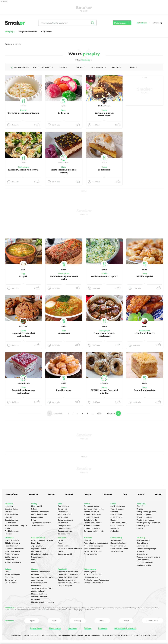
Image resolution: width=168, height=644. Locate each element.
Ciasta (104, 110)
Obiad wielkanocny (12, 542)
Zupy (23, 274)
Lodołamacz (104, 170)
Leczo (7, 571)
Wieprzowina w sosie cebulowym (104, 335)
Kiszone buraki (142, 553)
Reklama (87, 627)
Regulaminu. (48, 634)
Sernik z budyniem (118, 505)
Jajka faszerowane (12, 540)
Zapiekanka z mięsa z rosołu (69, 582)
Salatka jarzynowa (91, 516)
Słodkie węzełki (145, 276)
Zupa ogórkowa (64, 528)
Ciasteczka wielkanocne (14, 548)
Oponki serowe (63, 545)
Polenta (140, 528)
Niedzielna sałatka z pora (104, 276)
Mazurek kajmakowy (118, 542)
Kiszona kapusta (143, 540)
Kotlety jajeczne (90, 571)
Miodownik (115, 528)
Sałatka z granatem (92, 528)
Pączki (60, 540)
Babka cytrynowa (12, 553)
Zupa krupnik (63, 511)
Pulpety (34, 508)
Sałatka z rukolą (90, 519)
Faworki (61, 542)
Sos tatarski (10, 559)
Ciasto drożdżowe (117, 508)
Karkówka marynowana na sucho (64, 278)
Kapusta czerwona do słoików (148, 556)
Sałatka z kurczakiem (92, 514)
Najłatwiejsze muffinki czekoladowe (23, 335)
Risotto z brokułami (144, 516)
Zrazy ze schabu (38, 525)
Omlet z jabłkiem (12, 519)
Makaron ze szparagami (93, 545)
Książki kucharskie (28, 34)
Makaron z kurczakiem (40, 511)
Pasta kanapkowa (12, 514)
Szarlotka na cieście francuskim (70, 548)
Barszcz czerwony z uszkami (42, 540)
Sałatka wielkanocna (13, 562)
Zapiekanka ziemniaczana (68, 576)
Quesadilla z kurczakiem (94, 582)
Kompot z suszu (37, 556)
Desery (64, 110)
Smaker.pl (8, 44)
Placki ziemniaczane (39, 514)
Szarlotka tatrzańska (145, 390)
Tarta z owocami (117, 540)
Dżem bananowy (143, 559)
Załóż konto (142, 25)
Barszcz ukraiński (64, 514)
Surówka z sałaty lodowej (94, 508)
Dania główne (23, 167)
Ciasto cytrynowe (117, 525)
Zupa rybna (36, 542)
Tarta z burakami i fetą (93, 574)
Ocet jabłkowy (142, 542)
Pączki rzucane (64, 390)
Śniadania (33, 494)
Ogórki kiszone (142, 545)
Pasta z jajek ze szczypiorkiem (96, 542)
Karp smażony (37, 551)
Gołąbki (140, 505)
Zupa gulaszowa (64, 525)
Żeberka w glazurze (145, 333)
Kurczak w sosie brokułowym (23, 171)
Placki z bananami (12, 530)
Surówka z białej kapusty (94, 530)
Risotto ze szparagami (145, 519)
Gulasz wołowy (11, 579)
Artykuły (46, 34)
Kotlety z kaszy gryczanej (147, 511)
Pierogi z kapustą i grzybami (42, 553)
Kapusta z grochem (39, 548)
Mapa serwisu (55, 627)
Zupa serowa (63, 522)
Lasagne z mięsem (65, 585)
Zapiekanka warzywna (67, 579)
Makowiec (114, 519)
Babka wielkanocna (13, 551)
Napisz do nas (36, 627)
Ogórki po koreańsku (145, 562)
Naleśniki (9, 516)
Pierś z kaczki (37, 505)
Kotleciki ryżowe (143, 525)
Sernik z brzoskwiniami (93, 551)
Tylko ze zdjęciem (22, 67)
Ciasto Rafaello (116, 516)
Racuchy (8, 511)
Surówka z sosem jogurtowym (23, 114)
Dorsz (34, 519)
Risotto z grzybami (144, 514)
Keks (33, 562)
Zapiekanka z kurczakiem (68, 574)
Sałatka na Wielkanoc (93, 522)
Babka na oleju (116, 514)
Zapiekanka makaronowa (41, 522)
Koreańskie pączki (65, 553)
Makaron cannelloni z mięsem (43, 601)
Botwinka (88, 540)
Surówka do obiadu (92, 505)
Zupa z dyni (62, 508)
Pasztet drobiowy (12, 545)
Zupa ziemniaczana (65, 519)
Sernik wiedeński (91, 553)
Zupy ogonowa (63, 505)
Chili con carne (11, 582)
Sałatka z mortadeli (92, 525)
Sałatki (104, 274)
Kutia (33, 559)
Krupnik (23, 276)
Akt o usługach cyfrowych (125, 627)
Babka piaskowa (12, 556)
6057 (99, 413)
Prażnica (8, 533)
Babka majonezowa (118, 545)
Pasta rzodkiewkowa (92, 548)
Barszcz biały (63, 516)
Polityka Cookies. (84, 634)
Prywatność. (98, 634)
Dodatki (23, 110)
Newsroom (72, 627)
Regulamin (102, 627)
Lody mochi (64, 113)
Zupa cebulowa (64, 533)
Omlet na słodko (11, 508)
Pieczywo (87, 494)
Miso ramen (64, 333)
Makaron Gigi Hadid (39, 593)
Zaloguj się (157, 25)
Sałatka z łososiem (91, 511)
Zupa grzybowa (37, 545)
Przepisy (10, 34)
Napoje (51, 494)
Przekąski (107, 494)
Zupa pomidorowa (65, 530)
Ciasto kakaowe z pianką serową (64, 171)
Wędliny (158, 494)
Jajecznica (9, 505)
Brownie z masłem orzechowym (104, 114)
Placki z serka (10, 522)
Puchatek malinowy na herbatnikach (23, 391)
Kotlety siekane (37, 516)
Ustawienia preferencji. (65, 634)
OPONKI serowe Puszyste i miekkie (104, 391)
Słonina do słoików (144, 564)
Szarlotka (114, 511)
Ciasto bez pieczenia (118, 522)
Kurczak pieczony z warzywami (149, 522)
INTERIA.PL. (130, 634)
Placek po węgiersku (13, 574)
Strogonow (9, 576)
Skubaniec (114, 530)
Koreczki (61, 551)
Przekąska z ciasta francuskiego (96, 579)
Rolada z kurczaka (91, 576)
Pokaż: (84, 60)
